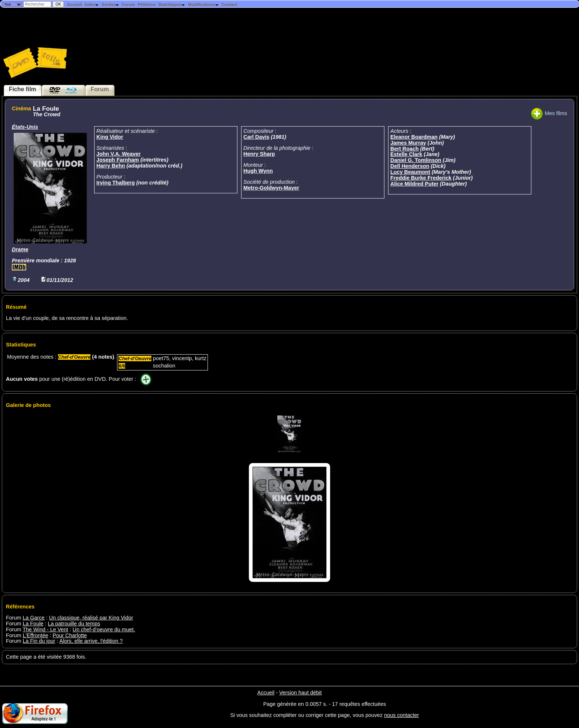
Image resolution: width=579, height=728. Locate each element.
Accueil (74, 4)
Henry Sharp (259, 154)
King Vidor (110, 137)
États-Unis (25, 127)
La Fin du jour (39, 641)
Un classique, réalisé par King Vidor (91, 618)
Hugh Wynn (258, 171)
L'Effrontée (36, 635)
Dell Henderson (410, 166)
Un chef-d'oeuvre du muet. (104, 629)
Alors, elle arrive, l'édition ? (91, 641)
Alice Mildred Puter (414, 184)
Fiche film (23, 89)
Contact (229, 4)
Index (92, 4)
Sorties (110, 4)
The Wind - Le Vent (45, 629)
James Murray (408, 143)
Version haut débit (300, 693)
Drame (20, 249)
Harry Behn (111, 166)
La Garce (34, 618)
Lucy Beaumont (410, 172)
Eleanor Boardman (414, 137)
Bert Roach (405, 149)
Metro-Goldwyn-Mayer (271, 188)
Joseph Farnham (118, 160)
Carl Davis (256, 137)
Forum (129, 4)
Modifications (203, 4)
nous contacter (401, 715)
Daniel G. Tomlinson (416, 160)
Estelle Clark (406, 154)
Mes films (549, 113)
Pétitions (147, 4)
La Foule (33, 624)
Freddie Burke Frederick (421, 178)
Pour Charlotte (70, 635)
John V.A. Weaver (119, 154)
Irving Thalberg (116, 183)
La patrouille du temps (74, 624)
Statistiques (172, 4)
